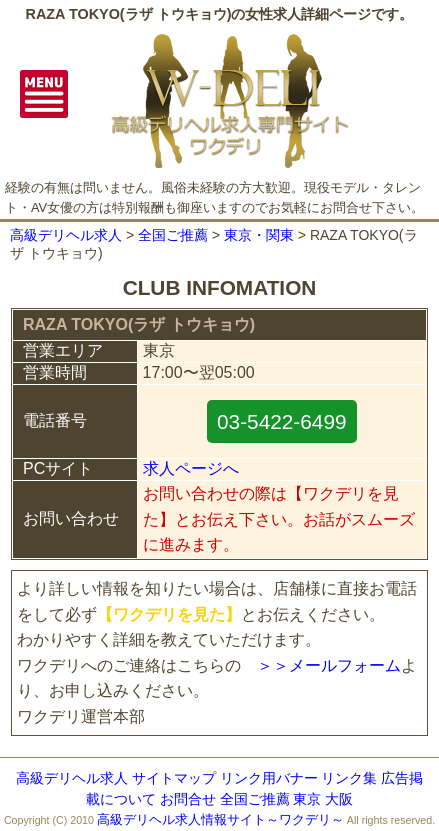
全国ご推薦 (173, 235)
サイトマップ (174, 778)
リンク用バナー (269, 778)
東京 (307, 799)
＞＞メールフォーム (329, 665)
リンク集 (349, 778)
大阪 (339, 799)
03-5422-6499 (282, 421)
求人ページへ (191, 468)
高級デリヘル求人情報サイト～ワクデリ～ (220, 819)
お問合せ (188, 799)
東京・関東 (259, 235)
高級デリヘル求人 (66, 235)
